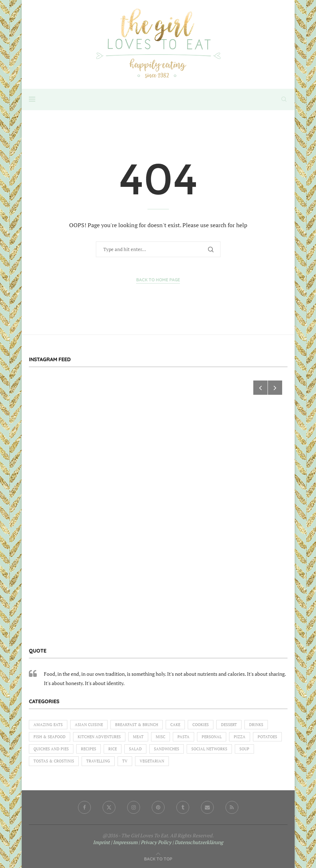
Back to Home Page (158, 280)
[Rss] (232, 807)
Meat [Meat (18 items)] (138, 737)
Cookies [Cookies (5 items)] (201, 725)
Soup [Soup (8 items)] (244, 749)
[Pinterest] (158, 807)
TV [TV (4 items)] (125, 761)
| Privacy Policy (155, 842)
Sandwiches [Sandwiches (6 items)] (167, 749)
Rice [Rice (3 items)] (113, 749)
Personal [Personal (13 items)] (212, 737)
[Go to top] (158, 859)
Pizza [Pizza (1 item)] (240, 737)
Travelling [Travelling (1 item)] (98, 761)
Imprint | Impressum (115, 842)
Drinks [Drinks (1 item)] (256, 725)
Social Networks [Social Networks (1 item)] (209, 749)
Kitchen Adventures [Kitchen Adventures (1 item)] (99, 737)
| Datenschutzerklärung (198, 842)
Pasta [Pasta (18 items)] (183, 737)
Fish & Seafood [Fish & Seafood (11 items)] (50, 737)
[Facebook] (84, 807)
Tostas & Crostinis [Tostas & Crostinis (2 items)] (54, 761)
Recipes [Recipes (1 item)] (89, 749)
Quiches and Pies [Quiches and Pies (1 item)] (51, 749)
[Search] (284, 99)
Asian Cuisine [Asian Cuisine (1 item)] (89, 725)
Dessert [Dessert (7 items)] (229, 725)
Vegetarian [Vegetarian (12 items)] (152, 761)
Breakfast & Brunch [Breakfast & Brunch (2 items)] (137, 725)
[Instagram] (134, 807)
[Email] (207, 807)
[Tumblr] (183, 807)
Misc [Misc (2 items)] (160, 737)
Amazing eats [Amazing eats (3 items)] (48, 725)
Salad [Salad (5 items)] (135, 749)
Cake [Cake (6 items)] (175, 725)
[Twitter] (109, 807)
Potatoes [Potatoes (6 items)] (267, 737)
